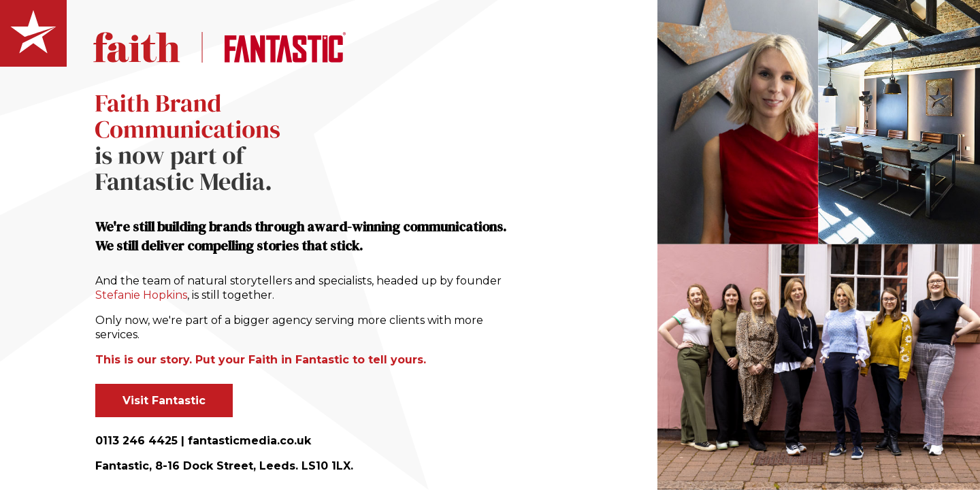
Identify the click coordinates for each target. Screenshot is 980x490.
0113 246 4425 (136, 441)
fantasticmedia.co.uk (249, 441)
